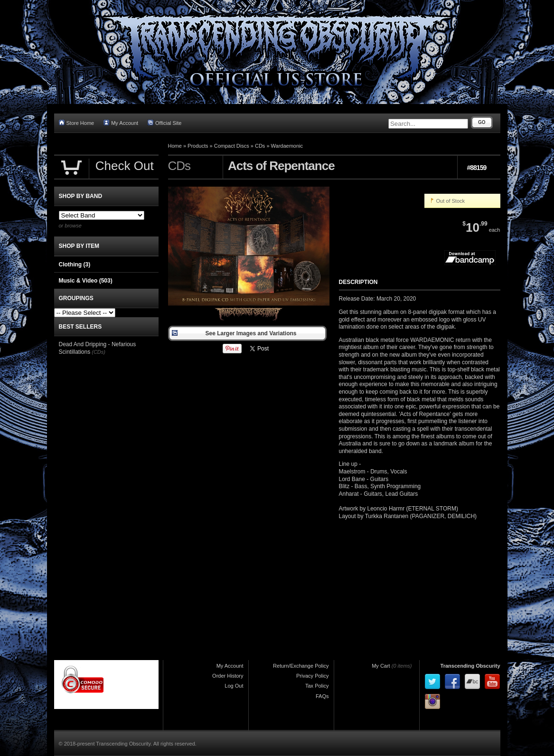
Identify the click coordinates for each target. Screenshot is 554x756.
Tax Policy (317, 686)
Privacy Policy (312, 676)
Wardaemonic (287, 146)
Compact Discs (232, 146)
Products (198, 146)
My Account (121, 123)
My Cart (381, 666)
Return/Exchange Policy (301, 666)
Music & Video (86, 281)
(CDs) (99, 352)
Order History (228, 676)
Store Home (77, 123)
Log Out (234, 686)
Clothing (75, 265)
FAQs (322, 696)
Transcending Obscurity (470, 666)
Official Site (164, 123)
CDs (260, 146)
